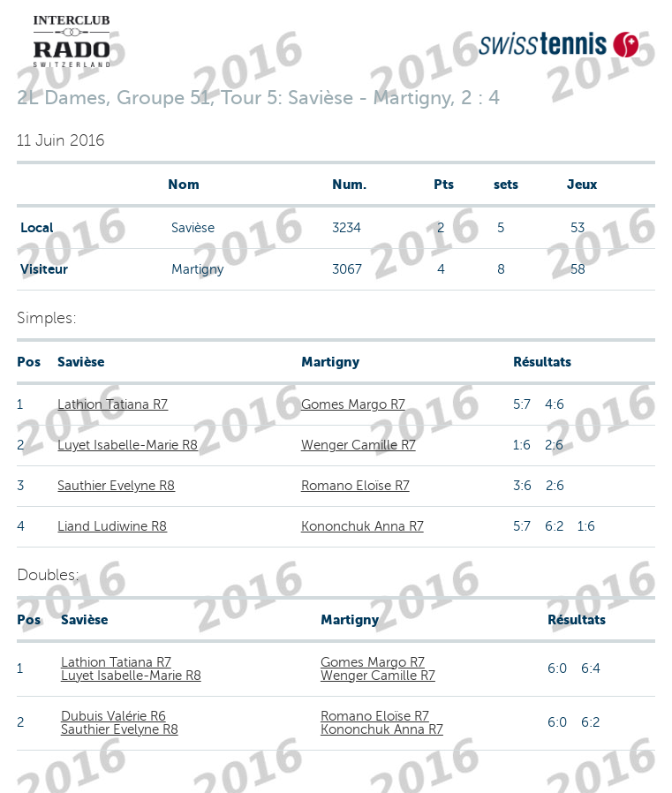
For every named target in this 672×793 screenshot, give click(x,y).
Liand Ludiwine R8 (112, 526)
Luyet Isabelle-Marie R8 (128, 445)
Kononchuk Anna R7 (362, 526)
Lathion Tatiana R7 (113, 404)
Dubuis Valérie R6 (113, 716)
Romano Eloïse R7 (355, 486)
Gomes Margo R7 (353, 404)
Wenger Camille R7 (359, 445)
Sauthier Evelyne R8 (116, 486)
